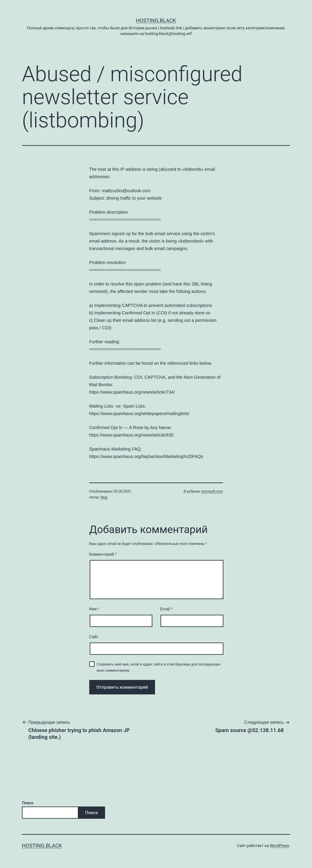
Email (166, 609)
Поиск (28, 803)
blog (104, 497)
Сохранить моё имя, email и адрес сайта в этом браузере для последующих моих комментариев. (159, 667)
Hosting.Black (156, 21)
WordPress (279, 846)
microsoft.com (212, 491)
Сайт (94, 637)
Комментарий (103, 554)
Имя (94, 609)
